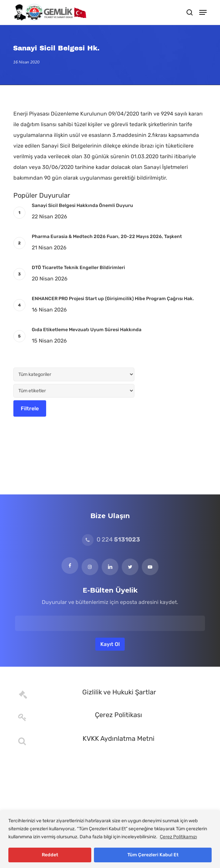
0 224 (111, 539)
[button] (203, 12)
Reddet (50, 855)
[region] (110, 839)
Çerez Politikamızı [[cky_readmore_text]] (178, 837)
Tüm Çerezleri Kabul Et (153, 855)
